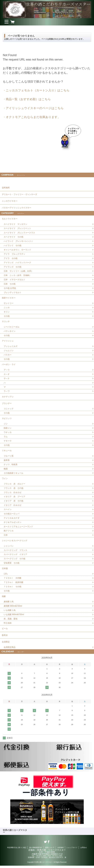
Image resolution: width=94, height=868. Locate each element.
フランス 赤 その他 (13, 490)
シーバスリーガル (12, 327)
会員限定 (6, 644)
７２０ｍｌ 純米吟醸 (13, 584)
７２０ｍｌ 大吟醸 (12, 580)
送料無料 (6, 188)
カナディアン (8, 398)
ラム (6, 438)
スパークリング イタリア (15, 556)
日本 (6, 537)
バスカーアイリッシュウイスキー (17, 208)
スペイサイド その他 (13, 237)
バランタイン (10, 332)
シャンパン (9, 548)
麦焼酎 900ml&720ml (13, 608)
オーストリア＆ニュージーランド (18, 528)
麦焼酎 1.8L (9, 604)
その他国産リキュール (13, 474)
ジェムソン (9, 351)
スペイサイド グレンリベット (17, 229)
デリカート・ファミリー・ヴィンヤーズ (19, 194)
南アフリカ (9, 532)
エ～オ (7, 375)
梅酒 (6, 470)
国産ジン (8, 429)
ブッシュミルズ (11, 347)
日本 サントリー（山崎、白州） (18, 271)
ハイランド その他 (12, 246)
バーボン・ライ (9, 365)
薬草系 (7, 462)
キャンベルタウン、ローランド (17, 250)
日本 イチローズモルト (14, 280)
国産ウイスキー (9, 298)
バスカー (8, 356)
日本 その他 (10, 284)
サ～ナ (7, 379)
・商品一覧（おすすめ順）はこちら (27, 99)
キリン (7, 312)
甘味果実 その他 (12, 565)
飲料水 (5, 637)
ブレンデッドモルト (12, 293)
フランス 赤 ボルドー (14, 485)
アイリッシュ (8, 342)
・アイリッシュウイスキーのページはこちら (33, 108)
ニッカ (7, 308)
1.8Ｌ (6, 576)
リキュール (7, 452)
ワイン (5, 480)
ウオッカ (8, 434)
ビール (5, 631)
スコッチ (6, 322)
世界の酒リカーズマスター (15, 834)
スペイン (8, 511)
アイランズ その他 (12, 267)
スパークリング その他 (14, 560)
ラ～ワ (7, 392)
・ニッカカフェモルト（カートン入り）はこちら (36, 90)
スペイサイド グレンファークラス (19, 233)
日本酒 (5, 570)
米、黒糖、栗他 (11, 621)
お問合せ (84, 850)
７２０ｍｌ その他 (12, 589)
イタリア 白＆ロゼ (12, 507)
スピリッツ (7, 420)
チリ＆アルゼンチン (12, 524)
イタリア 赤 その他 (13, 502)
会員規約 (61, 850)
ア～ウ (7, 371)
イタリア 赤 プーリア (14, 498)
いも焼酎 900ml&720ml (14, 617)
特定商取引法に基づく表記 (17, 850)
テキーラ (8, 442)
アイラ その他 (11, 259)
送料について (50, 850)
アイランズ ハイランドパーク (17, 263)
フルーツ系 (9, 457)
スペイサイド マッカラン (15, 224)
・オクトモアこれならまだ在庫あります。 (32, 117)
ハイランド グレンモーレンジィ (18, 241)
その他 (7, 317)
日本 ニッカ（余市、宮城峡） (17, 276)
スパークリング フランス (15, 552)
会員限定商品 (10, 650)
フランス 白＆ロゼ (12, 494)
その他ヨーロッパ (12, 515)
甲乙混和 (8, 625)
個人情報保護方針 (36, 850)
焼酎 (4, 598)
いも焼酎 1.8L (10, 612)
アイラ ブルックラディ (14, 254)
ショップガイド (72, 850)
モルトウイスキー (10, 219)
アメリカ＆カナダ (12, 520)
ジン (6, 425)
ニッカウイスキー (10, 201)
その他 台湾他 (10, 289)
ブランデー (7, 404)
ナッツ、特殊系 (11, 466)
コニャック (9, 410)
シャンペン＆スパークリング (15, 542)
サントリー (9, 304)
